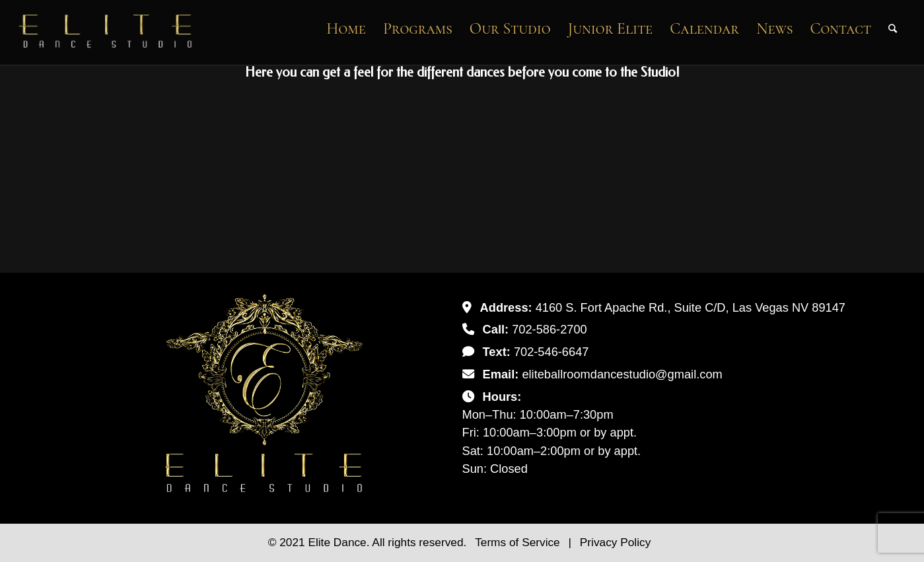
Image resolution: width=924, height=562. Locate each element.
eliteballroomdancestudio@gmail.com (622, 374)
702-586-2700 (550, 329)
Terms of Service (519, 542)
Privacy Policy (615, 542)
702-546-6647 (551, 352)
